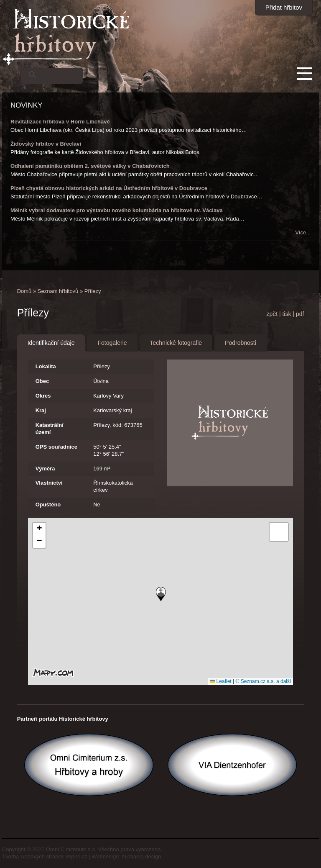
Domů (24, 291)
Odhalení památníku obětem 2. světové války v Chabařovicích (90, 166)
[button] (161, 594)
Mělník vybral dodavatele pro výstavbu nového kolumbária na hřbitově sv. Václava (117, 210)
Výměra (45, 469)
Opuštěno (48, 505)
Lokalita (46, 366)
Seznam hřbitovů (58, 291)
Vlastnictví (49, 483)
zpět (272, 314)
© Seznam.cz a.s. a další (263, 681)
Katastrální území (50, 429)
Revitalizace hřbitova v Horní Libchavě (60, 122)
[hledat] (61, 75)
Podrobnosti (241, 343)
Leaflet (220, 681)
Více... (303, 232)
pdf (300, 314)
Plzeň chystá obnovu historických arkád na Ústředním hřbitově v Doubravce (109, 188)
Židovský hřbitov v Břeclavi (46, 144)
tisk (287, 314)
